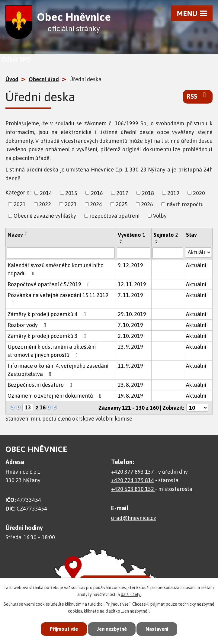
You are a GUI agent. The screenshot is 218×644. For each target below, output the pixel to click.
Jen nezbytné (112, 629)
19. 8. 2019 (130, 396)
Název (15, 235)
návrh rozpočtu (185, 204)
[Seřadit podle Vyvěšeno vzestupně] (121, 240)
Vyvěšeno (131, 235)
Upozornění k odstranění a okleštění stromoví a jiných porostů (52, 351)
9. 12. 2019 (130, 265)
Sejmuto (166, 235)
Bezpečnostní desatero (41, 385)
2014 (46, 193)
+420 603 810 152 (133, 489)
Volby (160, 216)
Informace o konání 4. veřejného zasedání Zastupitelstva (58, 370)
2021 (20, 204)
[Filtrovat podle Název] (61, 253)
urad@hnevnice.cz (134, 518)
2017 (122, 193)
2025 (122, 204)
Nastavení (159, 629)
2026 (147, 204)
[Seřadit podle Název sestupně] (26, 234)
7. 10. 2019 (130, 325)
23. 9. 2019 (130, 347)
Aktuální (196, 265)
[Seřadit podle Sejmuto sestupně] (157, 242)
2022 (45, 204)
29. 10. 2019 (132, 314)
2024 (96, 204)
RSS (198, 96)
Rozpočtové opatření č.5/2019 (50, 284)
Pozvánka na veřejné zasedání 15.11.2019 (58, 299)
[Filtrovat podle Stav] (198, 252)
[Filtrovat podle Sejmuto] (168, 253)
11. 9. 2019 (130, 366)
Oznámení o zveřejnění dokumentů (56, 396)
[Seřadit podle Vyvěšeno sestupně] (121, 242)
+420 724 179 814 (133, 480)
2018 (148, 193)
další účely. (131, 594)
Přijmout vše (62, 629)
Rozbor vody (28, 325)
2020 (199, 193)
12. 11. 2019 (132, 284)
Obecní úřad (44, 79)
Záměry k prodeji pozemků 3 (48, 336)
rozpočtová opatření (114, 216)
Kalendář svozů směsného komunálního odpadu (56, 269)
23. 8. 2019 (130, 385)
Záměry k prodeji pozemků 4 (48, 314)
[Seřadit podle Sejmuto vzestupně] (157, 240)
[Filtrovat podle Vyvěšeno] (133, 253)
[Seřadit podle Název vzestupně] (26, 232)
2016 (97, 193)
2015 (71, 193)
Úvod (12, 79)
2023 (71, 204)
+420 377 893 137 (133, 472)
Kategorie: (18, 192)
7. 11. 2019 (130, 295)
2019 (173, 193)
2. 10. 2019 (130, 336)
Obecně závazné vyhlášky (45, 216)
